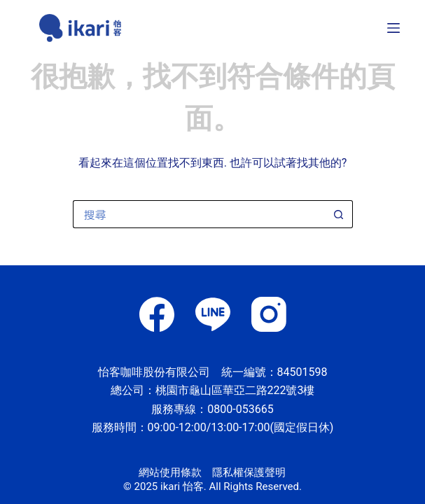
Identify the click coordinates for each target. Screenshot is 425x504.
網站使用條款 (170, 472)
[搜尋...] (199, 214)
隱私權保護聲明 (249, 472)
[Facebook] (157, 314)
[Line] (213, 314)
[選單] (393, 28)
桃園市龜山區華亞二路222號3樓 (235, 390)
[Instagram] (269, 314)
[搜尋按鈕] (339, 214)
